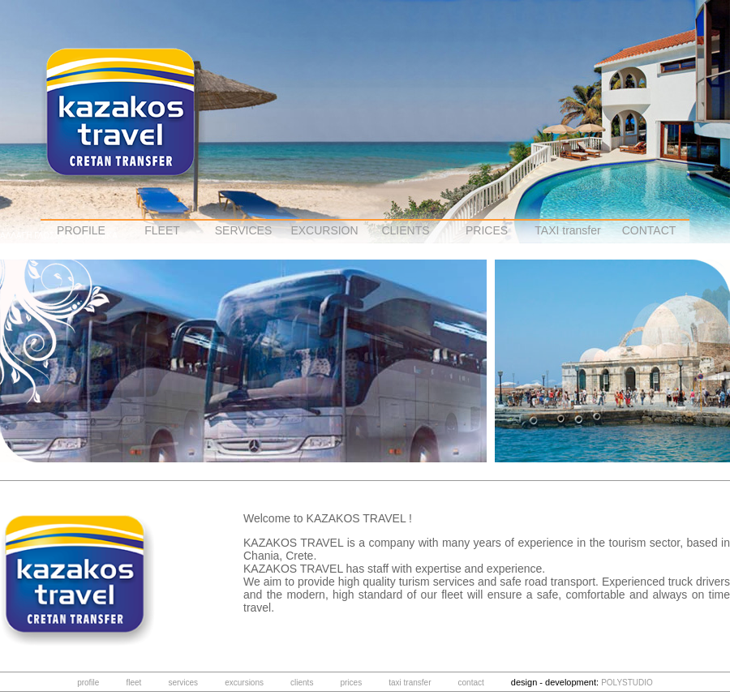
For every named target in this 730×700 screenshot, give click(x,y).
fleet (133, 683)
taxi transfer (410, 683)
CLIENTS (405, 230)
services (183, 683)
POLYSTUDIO (627, 683)
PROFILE (81, 230)
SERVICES (244, 230)
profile (88, 683)
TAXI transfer (567, 230)
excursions (244, 683)
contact (471, 683)
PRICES (487, 230)
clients (302, 683)
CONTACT (649, 230)
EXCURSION (324, 230)
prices (351, 683)
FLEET (162, 230)
